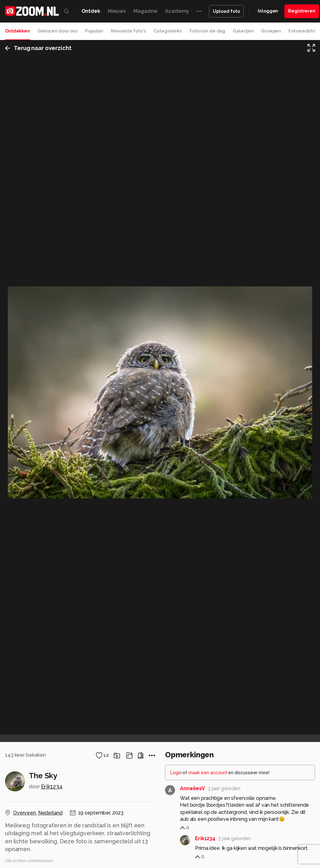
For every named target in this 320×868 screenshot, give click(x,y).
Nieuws (117, 11)
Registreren (302, 11)
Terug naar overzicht (38, 48)
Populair (94, 31)
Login (176, 773)
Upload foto (226, 11)
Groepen (271, 31)
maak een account (208, 773)
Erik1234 (52, 787)
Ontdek (91, 11)
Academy (177, 11)
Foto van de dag (207, 31)
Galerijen (243, 31)
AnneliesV (192, 788)
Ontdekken (17, 31)
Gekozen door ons (57, 31)
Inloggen (268, 11)
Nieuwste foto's (128, 31)
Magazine (145, 11)
